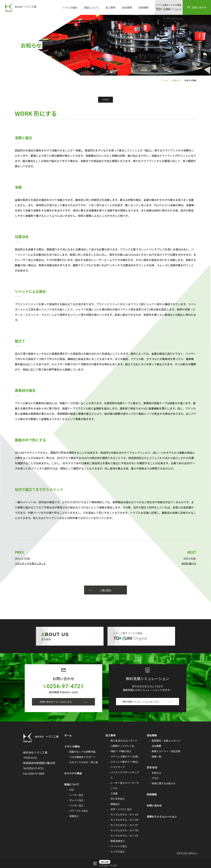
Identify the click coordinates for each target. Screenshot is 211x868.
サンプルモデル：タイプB (125, 820)
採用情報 (143, 8)
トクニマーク (118, 767)
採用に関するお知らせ (164, 783)
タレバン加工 (77, 800)
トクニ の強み (73, 746)
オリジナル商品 (74, 773)
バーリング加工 (119, 846)
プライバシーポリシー (187, 853)
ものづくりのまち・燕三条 (84, 762)
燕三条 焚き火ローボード (124, 741)
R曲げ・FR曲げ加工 (121, 751)
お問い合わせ (155, 805)
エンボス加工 (118, 852)
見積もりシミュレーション (162, 817)
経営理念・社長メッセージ (167, 741)
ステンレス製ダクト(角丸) (125, 762)
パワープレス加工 (79, 811)
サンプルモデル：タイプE (125, 836)
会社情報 (127, 8)
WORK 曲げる (189, 563)
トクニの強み (70, 8)
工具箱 (114, 793)
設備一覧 (157, 756)
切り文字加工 (118, 799)
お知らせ (176, 80)
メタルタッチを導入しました (31, 563)
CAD (72, 790)
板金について (91, 8)
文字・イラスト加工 (122, 809)
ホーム (165, 80)
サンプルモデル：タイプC (125, 825)
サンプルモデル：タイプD (125, 830)
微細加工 (115, 804)
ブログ (155, 778)
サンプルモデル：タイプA (125, 815)
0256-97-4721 (65, 686)
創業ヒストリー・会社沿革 (167, 751)
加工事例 (110, 8)
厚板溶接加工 (118, 841)
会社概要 (157, 746)
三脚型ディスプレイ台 (123, 746)
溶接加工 (74, 816)
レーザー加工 (77, 795)
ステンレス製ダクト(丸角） (126, 756)
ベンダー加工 (77, 805)
